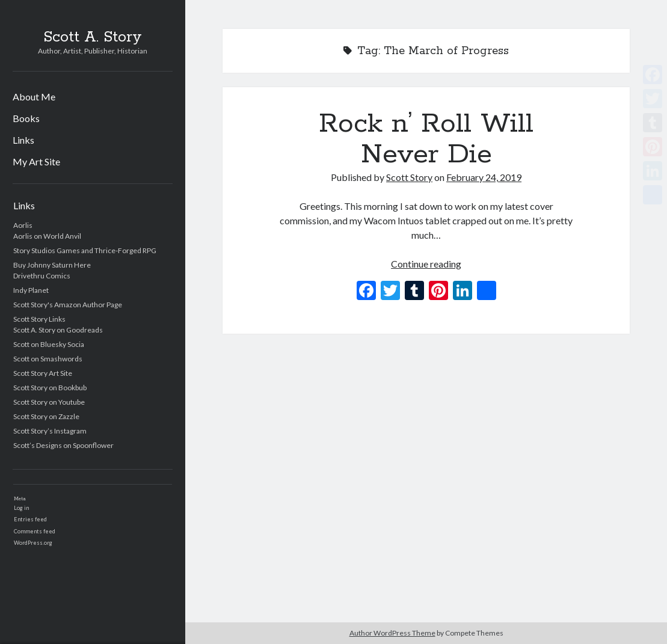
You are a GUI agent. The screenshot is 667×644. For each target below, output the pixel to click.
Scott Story (409, 177)
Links (23, 140)
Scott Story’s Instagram (50, 431)
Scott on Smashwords (48, 359)
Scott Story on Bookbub (50, 388)
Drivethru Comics (42, 276)
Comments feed (35, 531)
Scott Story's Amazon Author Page (68, 305)
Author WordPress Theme (392, 633)
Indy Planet (31, 290)
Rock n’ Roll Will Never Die (426, 139)
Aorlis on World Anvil (47, 236)
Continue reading (426, 264)
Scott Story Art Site (43, 373)
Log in (21, 508)
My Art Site (36, 161)
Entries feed (30, 519)
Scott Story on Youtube (49, 402)
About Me (34, 97)
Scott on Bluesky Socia (49, 344)
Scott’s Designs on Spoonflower (63, 445)
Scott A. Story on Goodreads (58, 330)
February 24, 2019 (484, 177)
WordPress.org (33, 543)
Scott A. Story (93, 37)
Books (26, 118)
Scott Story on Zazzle (46, 416)
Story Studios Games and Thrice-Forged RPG (85, 250)
